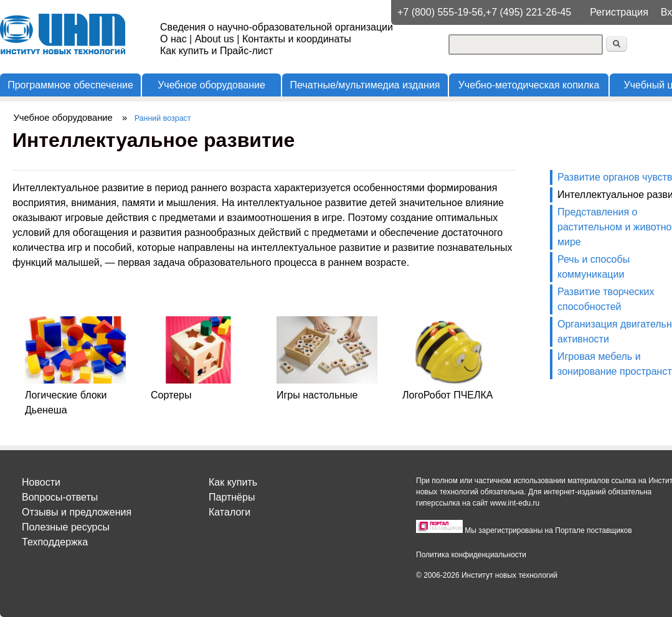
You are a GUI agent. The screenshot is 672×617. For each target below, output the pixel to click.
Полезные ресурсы (66, 527)
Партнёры (232, 497)
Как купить (233, 482)
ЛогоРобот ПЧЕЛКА (447, 395)
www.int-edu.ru (515, 503)
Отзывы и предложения (77, 512)
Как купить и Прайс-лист (216, 51)
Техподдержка (55, 542)
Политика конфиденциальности (471, 555)
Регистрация (619, 12)
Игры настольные (317, 395)
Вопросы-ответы (60, 497)
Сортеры (171, 395)
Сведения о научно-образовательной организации (277, 27)
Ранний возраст (163, 118)
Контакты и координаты (297, 39)
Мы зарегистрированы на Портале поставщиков (548, 530)
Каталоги (230, 512)
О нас (173, 39)
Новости (41, 482)
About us (215, 39)
